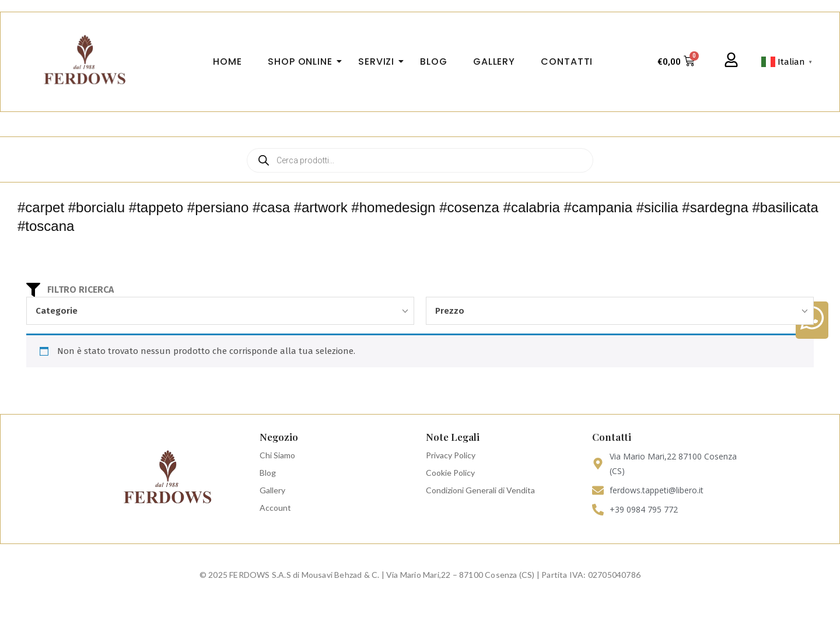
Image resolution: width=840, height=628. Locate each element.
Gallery (272, 490)
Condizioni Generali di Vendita (480, 490)
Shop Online (304, 62)
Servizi (380, 62)
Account (275, 508)
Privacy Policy (451, 455)
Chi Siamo (277, 455)
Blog (268, 473)
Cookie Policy (450, 473)
